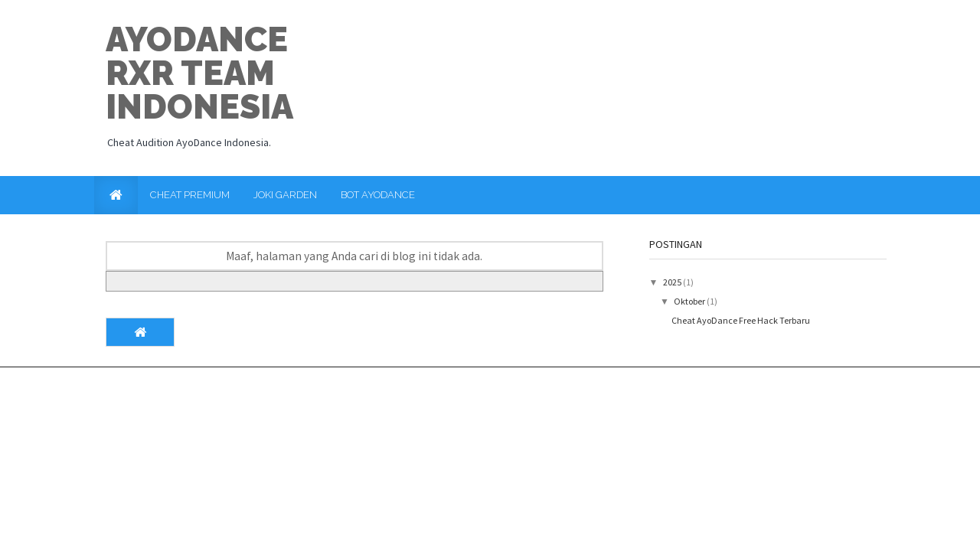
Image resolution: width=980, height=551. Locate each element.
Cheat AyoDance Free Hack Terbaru (741, 320)
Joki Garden (285, 195)
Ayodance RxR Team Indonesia (199, 73)
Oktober (690, 301)
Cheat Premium (190, 195)
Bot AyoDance (378, 195)
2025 (673, 282)
